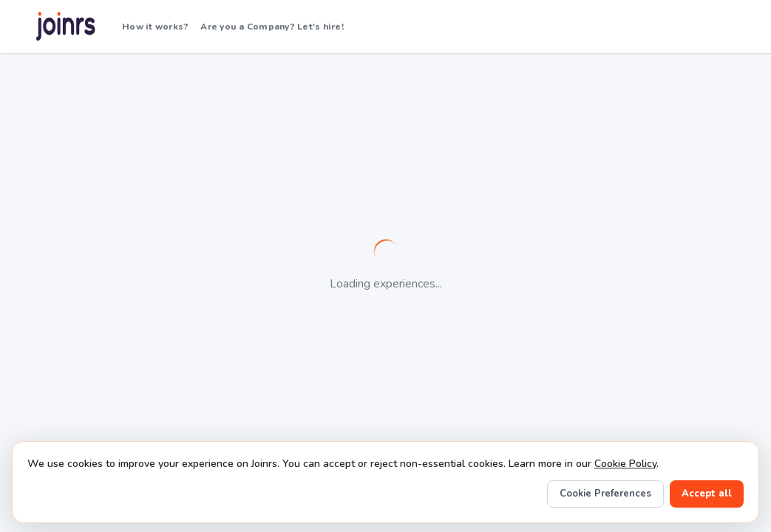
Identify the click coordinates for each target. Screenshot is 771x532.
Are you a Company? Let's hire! (272, 27)
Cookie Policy (625, 464)
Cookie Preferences (605, 494)
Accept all (707, 494)
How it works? (155, 27)
